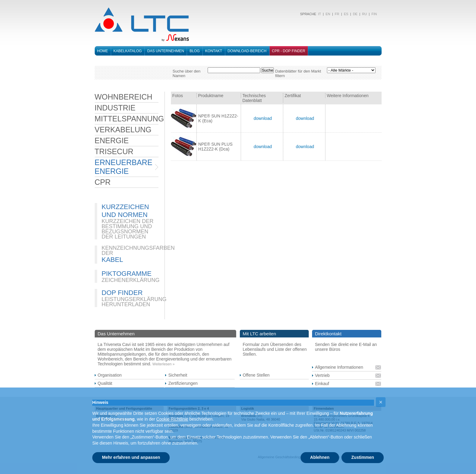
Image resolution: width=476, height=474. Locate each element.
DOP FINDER (122, 293)
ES (346, 14)
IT (319, 14)
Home (103, 51)
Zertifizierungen (183, 383)
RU (365, 14)
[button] (381, 402)
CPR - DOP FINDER (289, 51)
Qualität (105, 383)
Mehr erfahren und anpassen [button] (131, 457)
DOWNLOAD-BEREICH (247, 51)
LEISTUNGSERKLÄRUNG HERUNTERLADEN (134, 302)
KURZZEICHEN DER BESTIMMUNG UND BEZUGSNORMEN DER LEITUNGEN (128, 229)
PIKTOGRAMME (127, 274)
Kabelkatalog (128, 51)
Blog (194, 51)
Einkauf (322, 384)
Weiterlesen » (163, 364)
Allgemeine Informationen (339, 367)
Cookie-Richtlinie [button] (172, 419)
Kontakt (214, 51)
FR (337, 14)
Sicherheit (178, 375)
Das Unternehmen (166, 51)
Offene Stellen (256, 375)
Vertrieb (322, 375)
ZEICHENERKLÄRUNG (131, 280)
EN (328, 14)
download (263, 118)
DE (355, 14)
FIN (374, 14)
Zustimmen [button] (363, 457)
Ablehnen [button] (320, 457)
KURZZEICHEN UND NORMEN (125, 211)
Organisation (110, 375)
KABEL (112, 260)
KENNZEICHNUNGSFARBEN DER (138, 251)
